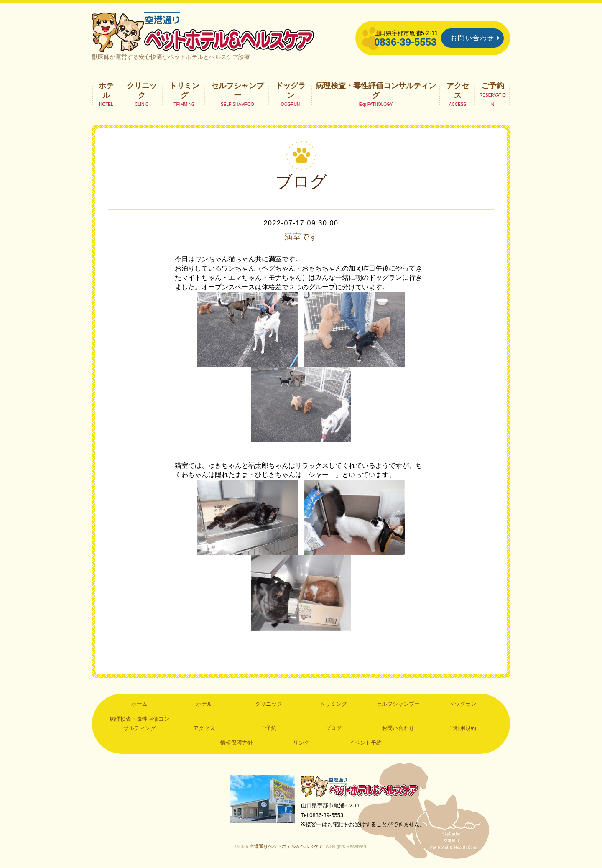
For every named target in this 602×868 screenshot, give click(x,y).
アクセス (458, 90)
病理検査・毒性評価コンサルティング (376, 90)
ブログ (333, 728)
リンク (301, 743)
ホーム (139, 704)
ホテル (106, 90)
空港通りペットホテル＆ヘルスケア (360, 786)
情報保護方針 (237, 743)
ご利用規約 (463, 728)
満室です (301, 237)
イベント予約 (365, 743)
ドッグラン (291, 90)
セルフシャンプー (237, 90)
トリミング (184, 90)
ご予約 (493, 86)
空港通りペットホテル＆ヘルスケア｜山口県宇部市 (203, 31)
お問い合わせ (472, 38)
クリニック (142, 90)
